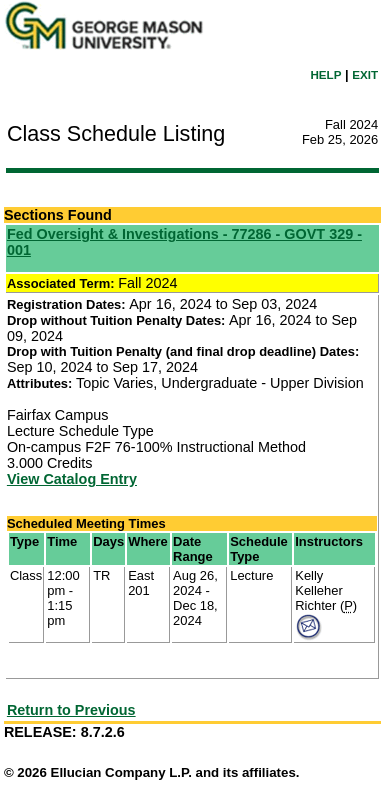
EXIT (365, 74)
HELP (325, 74)
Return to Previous (71, 710)
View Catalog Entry (72, 479)
